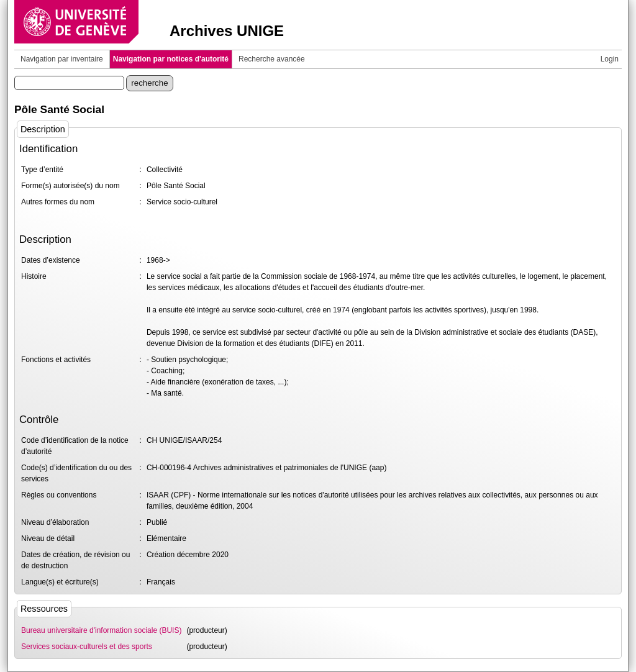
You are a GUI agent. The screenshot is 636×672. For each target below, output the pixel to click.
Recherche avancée (272, 59)
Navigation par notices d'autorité (171, 59)
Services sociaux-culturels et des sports (87, 647)
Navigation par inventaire (62, 59)
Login (610, 59)
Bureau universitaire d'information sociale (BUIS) (101, 630)
